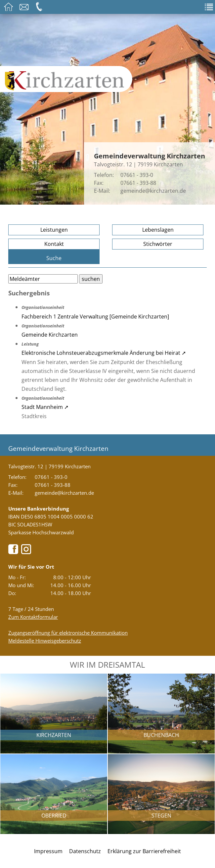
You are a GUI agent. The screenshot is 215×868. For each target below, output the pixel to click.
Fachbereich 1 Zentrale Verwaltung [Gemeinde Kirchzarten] (95, 317)
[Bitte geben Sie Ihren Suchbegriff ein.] (43, 279)
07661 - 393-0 (137, 175)
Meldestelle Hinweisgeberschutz (45, 641)
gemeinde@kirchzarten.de (153, 191)
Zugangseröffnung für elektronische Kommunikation (68, 633)
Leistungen (54, 230)
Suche (54, 258)
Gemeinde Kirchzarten (50, 335)
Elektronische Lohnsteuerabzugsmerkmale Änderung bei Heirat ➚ (104, 353)
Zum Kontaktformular (33, 617)
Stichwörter (158, 244)
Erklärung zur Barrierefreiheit (144, 851)
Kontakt (54, 244)
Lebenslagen (158, 230)
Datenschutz (85, 851)
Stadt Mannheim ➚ (45, 407)
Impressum (48, 851)
